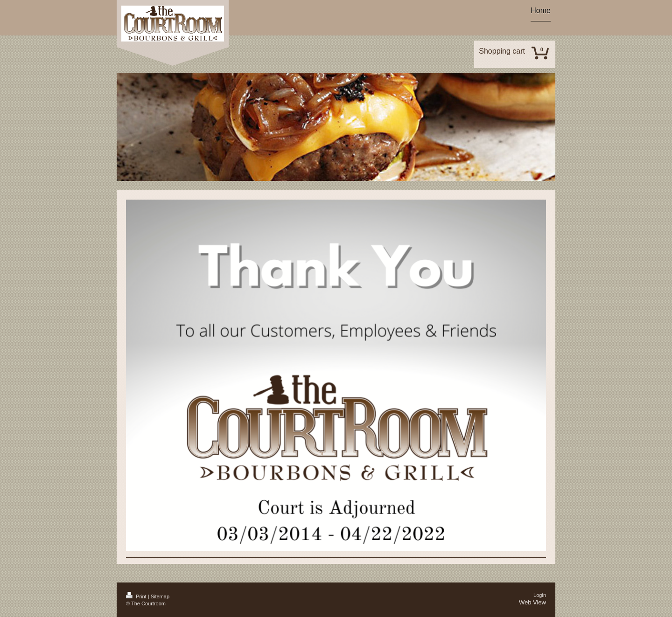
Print (137, 596)
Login (540, 595)
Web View (532, 602)
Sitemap (160, 596)
